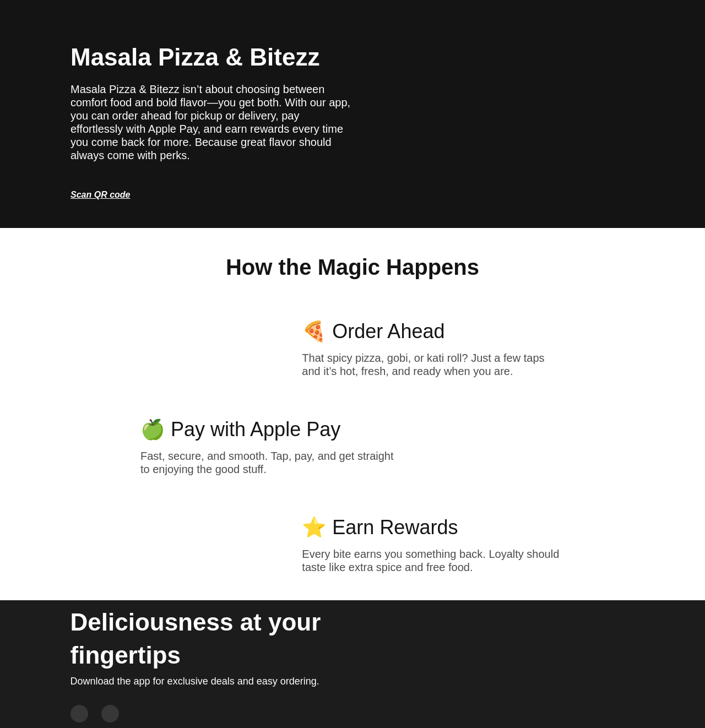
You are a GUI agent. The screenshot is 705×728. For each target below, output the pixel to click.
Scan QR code (100, 195)
